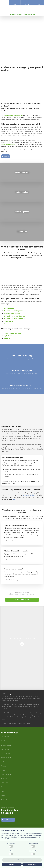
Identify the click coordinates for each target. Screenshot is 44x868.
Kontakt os (6, 156)
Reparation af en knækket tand (14, 316)
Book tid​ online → (8, 820)
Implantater (8, 336)
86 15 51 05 (10, 495)
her (14, 499)
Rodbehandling (9, 308)
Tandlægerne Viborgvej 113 (13, 115)
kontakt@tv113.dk (29, 495)
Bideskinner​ (8, 324)
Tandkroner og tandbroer (13, 333)
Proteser (7, 338)
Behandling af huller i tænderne (15, 319)
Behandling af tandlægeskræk (14, 311)
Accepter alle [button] (32, 864)
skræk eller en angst (8, 144)
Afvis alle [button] (12, 864)
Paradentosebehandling (12, 313)
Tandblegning (8, 321)
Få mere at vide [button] (22, 860)
